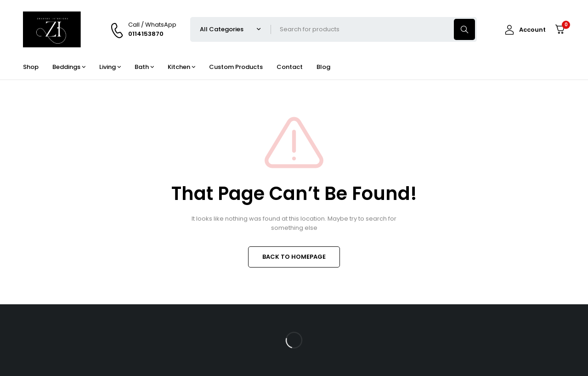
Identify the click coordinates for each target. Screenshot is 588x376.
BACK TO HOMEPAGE (294, 257)
